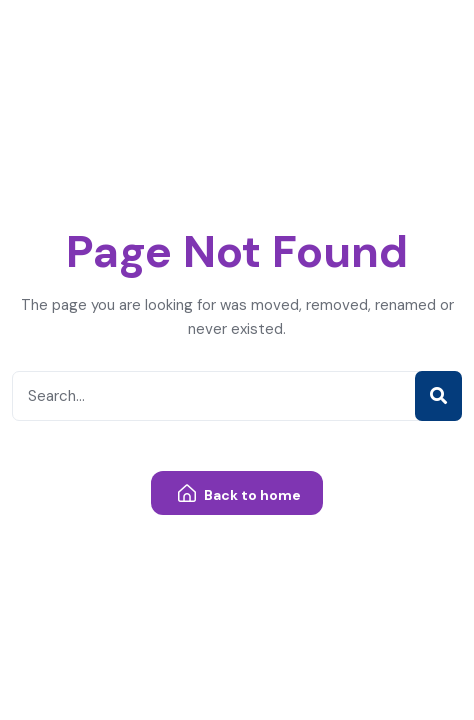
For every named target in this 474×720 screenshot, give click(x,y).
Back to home (239, 494)
